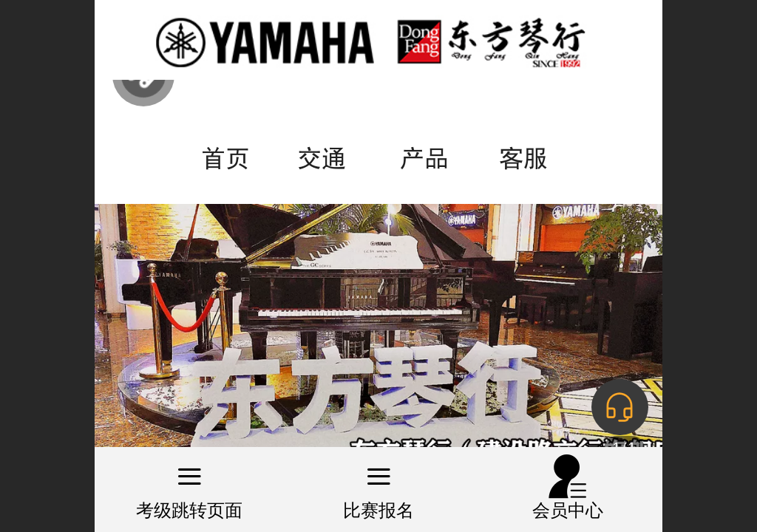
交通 (322, 158)
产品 (424, 158)
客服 (523, 158)
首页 (225, 158)
